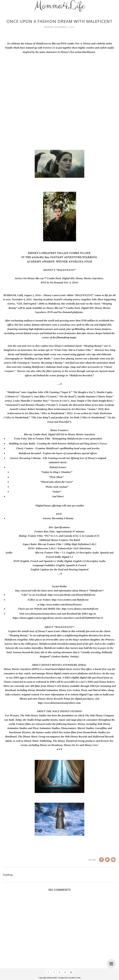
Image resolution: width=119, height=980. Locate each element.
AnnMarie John (75, 978)
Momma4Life (52, 978)
